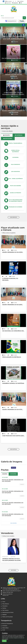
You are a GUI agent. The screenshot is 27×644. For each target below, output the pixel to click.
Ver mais (14, 468)
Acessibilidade (21, 1)
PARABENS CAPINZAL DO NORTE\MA (13, 383)
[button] (4, 1)
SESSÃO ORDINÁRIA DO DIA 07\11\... (13, 410)
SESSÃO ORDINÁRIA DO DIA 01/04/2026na (13, 38)
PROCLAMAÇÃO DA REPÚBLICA (12, 357)
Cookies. (5, 633)
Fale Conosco (5, 610)
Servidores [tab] (8, 139)
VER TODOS (14, 570)
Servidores (4, 626)
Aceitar (4, 641)
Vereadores (4, 606)
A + (13, 1)
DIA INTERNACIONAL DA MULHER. (13, 58)
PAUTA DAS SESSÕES (15, 186)
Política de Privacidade (7, 617)
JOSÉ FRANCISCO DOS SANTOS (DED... (13, 436)
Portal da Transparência (7, 623)
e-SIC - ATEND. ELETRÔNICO (15, 179)
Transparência (11, 21)
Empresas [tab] (19, 135)
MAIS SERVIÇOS (14, 217)
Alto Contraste (9, 1)
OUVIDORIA (15, 157)
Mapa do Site (8, 3)
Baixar (22, 484)
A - (16, 1)
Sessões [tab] (5, 474)
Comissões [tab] (13, 474)
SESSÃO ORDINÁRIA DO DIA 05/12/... (13, 252)
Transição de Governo (15, 207)
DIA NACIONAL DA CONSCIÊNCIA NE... (13, 331)
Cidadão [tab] (7, 135)
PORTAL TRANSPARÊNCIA (15, 143)
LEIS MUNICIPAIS (15, 171)
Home (3, 602)
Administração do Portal (7, 612)
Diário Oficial (5, 628)
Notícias (4, 608)
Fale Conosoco (15, 164)
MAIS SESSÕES (13, 523)
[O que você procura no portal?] (24, 18)
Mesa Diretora (5, 604)
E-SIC (3, 630)
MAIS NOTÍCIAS (13, 449)
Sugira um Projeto (15, 193)
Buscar (13, 17)
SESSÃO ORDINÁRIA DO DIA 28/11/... (13, 305)
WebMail (4, 615)
